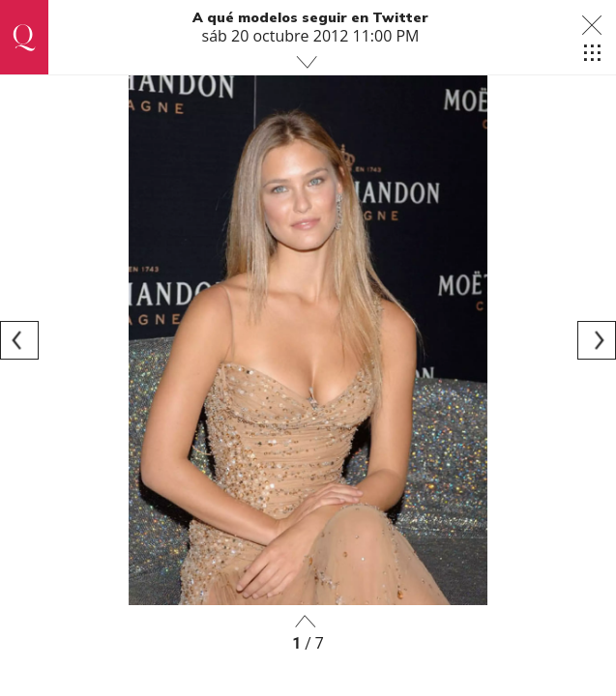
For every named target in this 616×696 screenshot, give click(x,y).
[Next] (597, 340)
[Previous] (19, 340)
